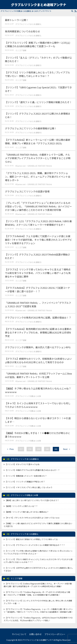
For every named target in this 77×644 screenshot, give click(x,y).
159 (38, 449)
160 (47, 449)
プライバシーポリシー (55, 634)
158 (30, 449)
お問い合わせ (35, 634)
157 (21, 449)
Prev (10, 449)
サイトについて (19, 634)
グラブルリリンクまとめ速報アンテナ (39, 5)
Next (67, 449)
